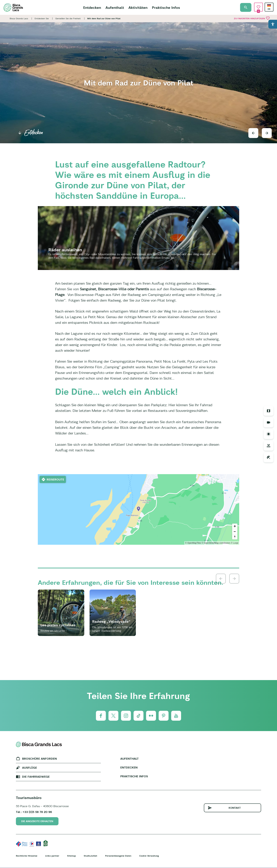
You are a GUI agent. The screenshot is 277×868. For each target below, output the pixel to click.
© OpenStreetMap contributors (216, 543)
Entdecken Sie (42, 18)
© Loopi (235, 543)
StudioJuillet (90, 856)
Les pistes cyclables (58, 625)
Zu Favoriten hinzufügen (252, 18)
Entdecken (92, 7)
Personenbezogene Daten (118, 856)
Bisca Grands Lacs (19, 18)
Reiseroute (55, 479)
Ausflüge (30, 768)
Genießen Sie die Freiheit (68, 18)
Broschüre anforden (39, 759)
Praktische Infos (166, 7)
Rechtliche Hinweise (27, 856)
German (269, 6)
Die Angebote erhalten (37, 821)
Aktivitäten (138, 7)
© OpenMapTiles (193, 543)
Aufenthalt (115, 7)
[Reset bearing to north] (235, 537)
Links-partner (52, 856)
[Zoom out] (235, 531)
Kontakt (235, 808)
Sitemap (71, 856)
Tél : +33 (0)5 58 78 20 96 (34, 812)
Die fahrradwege (36, 777)
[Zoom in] (235, 526)
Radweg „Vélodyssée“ (111, 621)
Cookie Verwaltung (149, 856)
